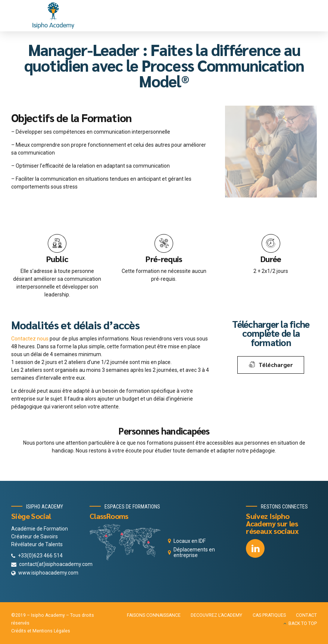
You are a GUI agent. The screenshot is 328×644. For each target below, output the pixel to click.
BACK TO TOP (303, 623)
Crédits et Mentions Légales (41, 631)
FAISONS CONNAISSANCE (154, 615)
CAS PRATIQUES (269, 615)
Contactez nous (30, 339)
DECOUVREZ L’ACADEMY (216, 615)
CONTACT (306, 615)
